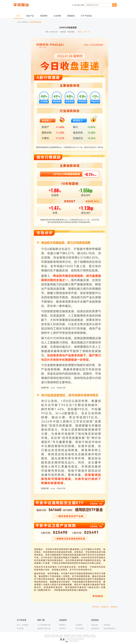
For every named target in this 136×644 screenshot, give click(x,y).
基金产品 (30, 16)
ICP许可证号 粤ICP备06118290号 (72, 639)
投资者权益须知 (109, 628)
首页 (18, 16)
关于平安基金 (86, 16)
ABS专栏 (63, 628)
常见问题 (20, 628)
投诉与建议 (80, 628)
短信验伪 (79, 625)
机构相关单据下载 (44, 628)
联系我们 (63, 625)
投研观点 (25, 22)
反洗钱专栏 (95, 628)
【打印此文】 (96, 607)
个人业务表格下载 (44, 625)
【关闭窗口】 (114, 607)
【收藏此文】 (105, 607)
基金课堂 (107, 625)
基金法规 (94, 625)
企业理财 (57, 16)
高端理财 (44, 16)
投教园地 (71, 16)
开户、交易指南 (23, 625)
